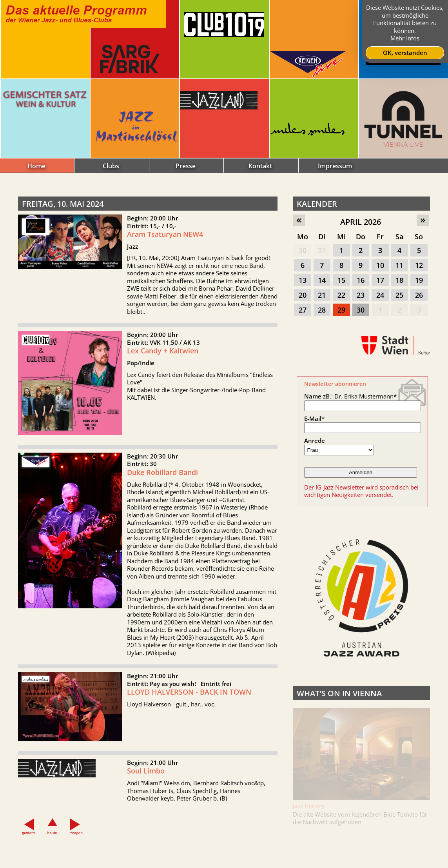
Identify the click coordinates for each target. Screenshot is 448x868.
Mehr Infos (405, 38)
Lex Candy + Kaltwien (163, 385)
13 (303, 280)
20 (303, 295)
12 (419, 265)
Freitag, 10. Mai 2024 (63, 204)
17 (380, 280)
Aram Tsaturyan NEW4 (165, 234)
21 (322, 295)
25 (399, 295)
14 (322, 280)
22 (341, 295)
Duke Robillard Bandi (162, 506)
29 (341, 310)
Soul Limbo (146, 805)
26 (419, 295)
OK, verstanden (405, 53)
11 (399, 265)
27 (303, 310)
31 (322, 250)
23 (361, 295)
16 (361, 280)
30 (303, 250)
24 (380, 295)
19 (419, 280)
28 (322, 310)
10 (380, 265)
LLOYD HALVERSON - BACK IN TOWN (189, 726)
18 (399, 280)
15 (341, 280)
